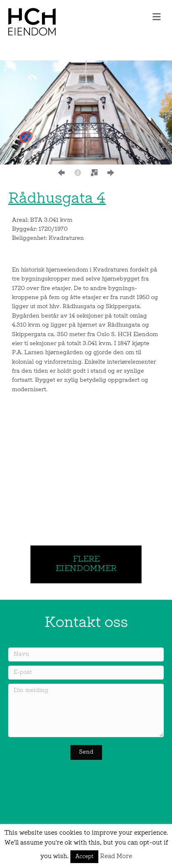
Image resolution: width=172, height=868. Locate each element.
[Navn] (86, 654)
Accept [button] (84, 857)
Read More (116, 857)
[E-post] (86, 673)
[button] (61, 173)
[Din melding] (86, 710)
